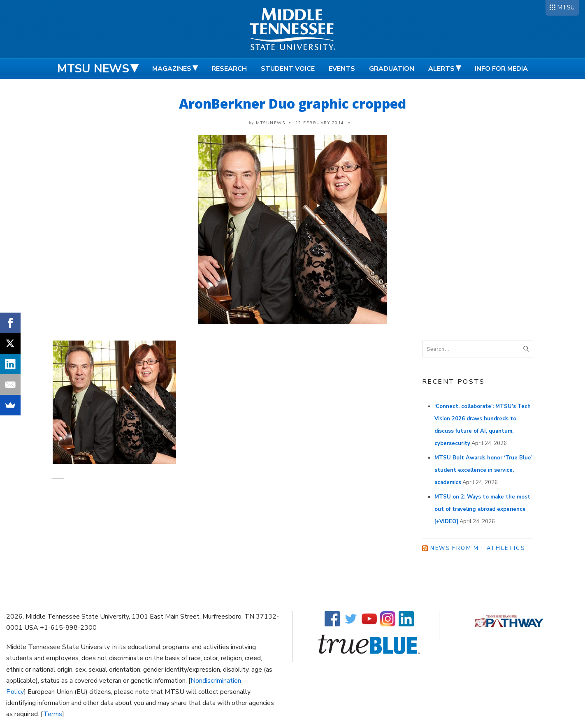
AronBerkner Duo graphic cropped (292, 103)
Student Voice (288, 69)
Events (342, 69)
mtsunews (270, 123)
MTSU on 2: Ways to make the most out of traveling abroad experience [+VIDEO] (482, 509)
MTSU (566, 7)
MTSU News (93, 69)
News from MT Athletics (478, 548)
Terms (53, 714)
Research (229, 69)
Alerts (441, 69)
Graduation (392, 69)
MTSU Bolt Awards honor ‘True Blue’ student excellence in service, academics (483, 470)
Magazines (172, 69)
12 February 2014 (320, 123)
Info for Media (501, 69)
